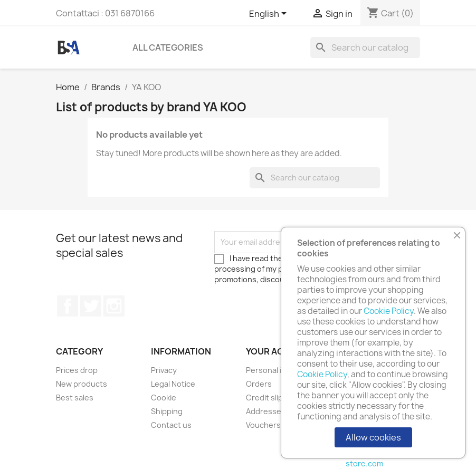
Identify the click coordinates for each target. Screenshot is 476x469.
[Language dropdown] (270, 14)
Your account (280, 351)
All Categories (168, 47)
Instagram (114, 306)
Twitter (91, 306)
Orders (259, 384)
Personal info (270, 370)
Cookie (164, 398)
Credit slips (266, 398)
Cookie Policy (389, 311)
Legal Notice (173, 384)
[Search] (365, 47)
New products (82, 384)
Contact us (171, 425)
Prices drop (77, 370)
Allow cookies (373, 437)
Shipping (167, 411)
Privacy (164, 370)
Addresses (266, 411)
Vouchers (263, 425)
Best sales (75, 398)
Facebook (68, 306)
